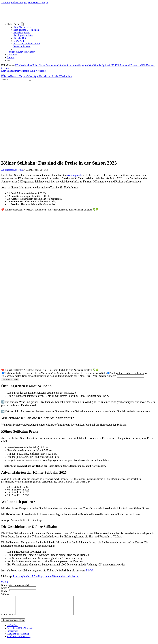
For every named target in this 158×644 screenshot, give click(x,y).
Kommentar (8, 618)
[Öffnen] (2, 74)
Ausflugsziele (75, 175)
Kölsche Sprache (22, 33)
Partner (11, 57)
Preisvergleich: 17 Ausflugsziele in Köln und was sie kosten (46, 576)
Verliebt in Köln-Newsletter (21, 52)
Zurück (5, 582)
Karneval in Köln (22, 46)
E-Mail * (6, 591)
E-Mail (89, 571)
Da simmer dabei (10, 379)
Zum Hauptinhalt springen (14, 3)
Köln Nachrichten (22, 27)
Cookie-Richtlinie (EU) (19, 640)
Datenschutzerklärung (18, 637)
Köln (21, 170)
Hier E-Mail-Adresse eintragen (101, 376)
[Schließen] (9, 61)
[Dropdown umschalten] (22, 24)
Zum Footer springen (38, 3)
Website (5, 594)
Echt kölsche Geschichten (26, 30)
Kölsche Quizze (21, 38)
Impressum (13, 635)
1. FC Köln (19, 41)
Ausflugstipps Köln (23, 35)
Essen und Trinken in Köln (27, 44)
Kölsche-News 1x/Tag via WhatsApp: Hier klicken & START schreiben (36, 76)
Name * (5, 588)
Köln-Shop (7, 71)
